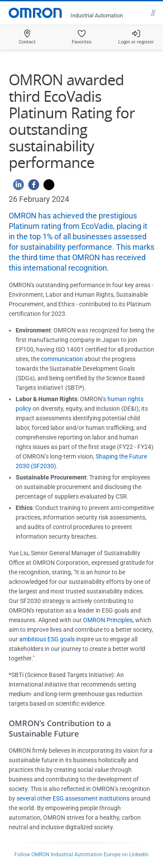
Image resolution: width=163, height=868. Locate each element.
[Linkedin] (16, 187)
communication (62, 359)
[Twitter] (47, 187)
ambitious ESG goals (47, 639)
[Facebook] (32, 187)
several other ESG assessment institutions (73, 798)
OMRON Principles (108, 620)
